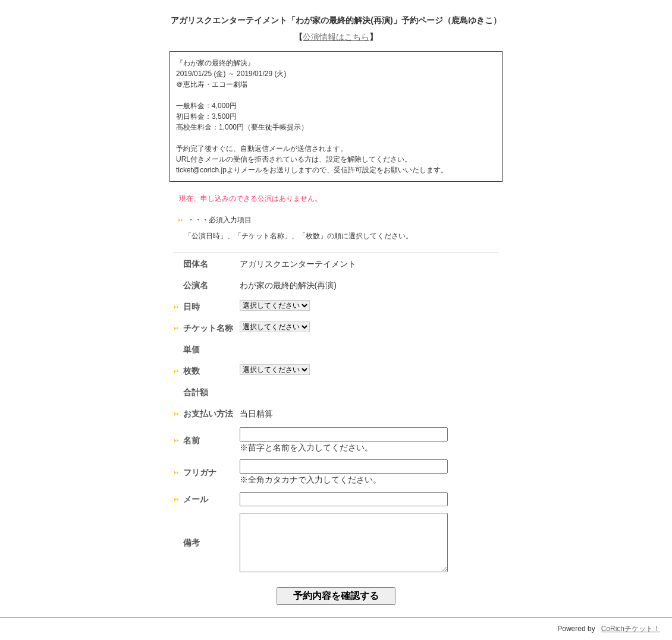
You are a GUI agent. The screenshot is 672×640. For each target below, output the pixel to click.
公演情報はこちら (336, 37)
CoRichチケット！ (631, 629)
